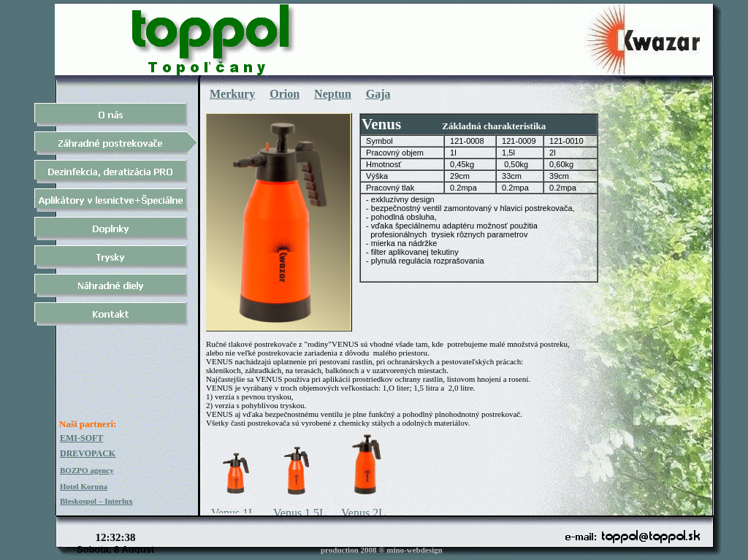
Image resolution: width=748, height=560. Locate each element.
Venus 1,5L (300, 513)
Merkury (232, 94)
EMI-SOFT (81, 438)
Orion (285, 94)
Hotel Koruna (84, 486)
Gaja (378, 94)
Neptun (333, 94)
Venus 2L (363, 513)
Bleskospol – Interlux (96, 501)
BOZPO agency (87, 470)
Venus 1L (233, 513)
